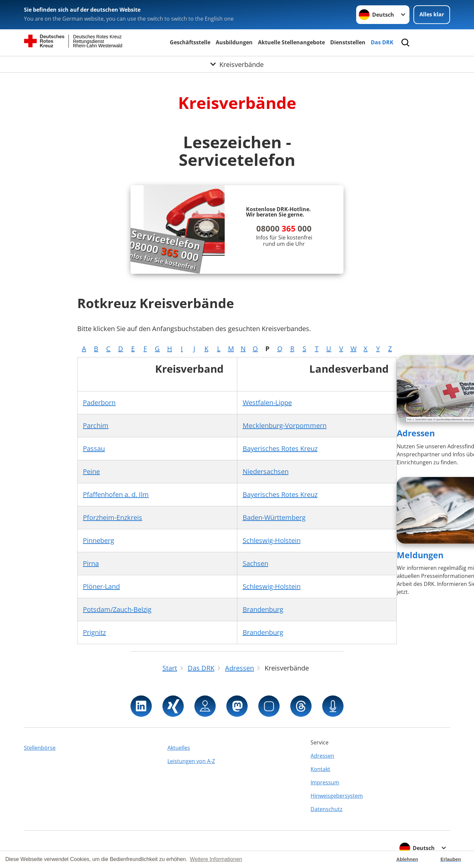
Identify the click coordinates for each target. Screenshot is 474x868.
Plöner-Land (101, 586)
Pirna (91, 563)
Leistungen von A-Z (191, 761)
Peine (91, 471)
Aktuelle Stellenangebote (291, 42)
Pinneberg (99, 540)
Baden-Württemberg (274, 517)
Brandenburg (263, 609)
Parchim (96, 426)
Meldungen (420, 555)
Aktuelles (179, 748)
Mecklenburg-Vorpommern (285, 426)
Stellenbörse (40, 748)
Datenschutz (327, 809)
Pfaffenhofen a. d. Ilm (116, 494)
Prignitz (94, 632)
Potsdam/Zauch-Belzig (117, 609)
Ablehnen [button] (407, 859)
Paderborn (99, 403)
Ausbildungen (234, 42)
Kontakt (320, 769)
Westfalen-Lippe (267, 403)
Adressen (416, 433)
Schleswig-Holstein (272, 540)
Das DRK (382, 42)
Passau (94, 448)
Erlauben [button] (451, 859)
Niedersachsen (266, 471)
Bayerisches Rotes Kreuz (280, 448)
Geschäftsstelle (190, 42)
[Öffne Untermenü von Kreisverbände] (237, 64)
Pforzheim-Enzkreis (113, 517)
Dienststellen (348, 42)
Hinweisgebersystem (337, 796)
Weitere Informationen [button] (216, 859)
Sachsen (255, 563)
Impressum (325, 782)
